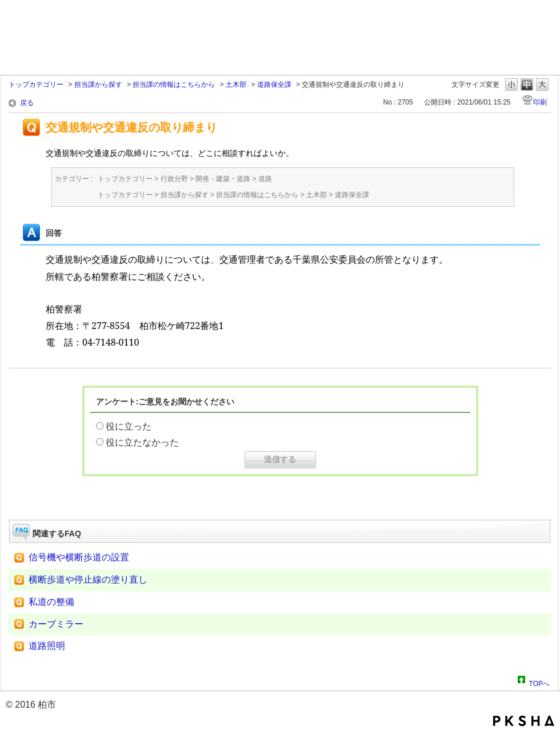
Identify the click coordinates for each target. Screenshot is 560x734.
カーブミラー (56, 624)
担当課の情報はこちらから (174, 85)
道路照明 (47, 646)
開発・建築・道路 (223, 179)
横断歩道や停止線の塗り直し (88, 579)
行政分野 (174, 179)
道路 (265, 179)
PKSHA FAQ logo (524, 721)
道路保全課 (274, 85)
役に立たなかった (142, 442)
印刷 (540, 102)
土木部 (236, 85)
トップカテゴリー (36, 85)
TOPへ (539, 682)
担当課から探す (98, 85)
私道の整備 (51, 602)
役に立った (129, 426)
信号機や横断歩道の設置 (79, 557)
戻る (27, 103)
